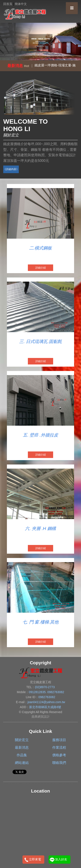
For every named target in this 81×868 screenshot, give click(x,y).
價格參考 (59, 755)
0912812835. (38, 692)
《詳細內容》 (11, 169)
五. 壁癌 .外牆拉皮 (40, 435)
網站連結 (22, 763)
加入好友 (61, 859)
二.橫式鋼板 (41, 248)
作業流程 (59, 747)
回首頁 (8, 4)
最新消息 (22, 747)
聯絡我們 (59, 763)
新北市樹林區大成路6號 (45, 707)
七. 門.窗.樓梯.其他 (41, 622)
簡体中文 (21, 4)
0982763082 (56, 692)
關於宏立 (22, 740)
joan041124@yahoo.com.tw (46, 702)
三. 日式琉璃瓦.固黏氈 (40, 341)
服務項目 (59, 740)
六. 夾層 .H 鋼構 (40, 528)
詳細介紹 (41, 268)
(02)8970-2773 (45, 687)
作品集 (22, 755)
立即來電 (35, 859)
